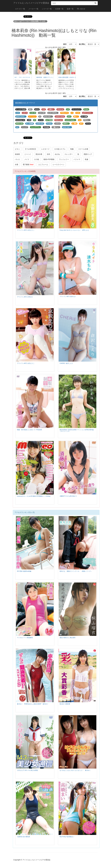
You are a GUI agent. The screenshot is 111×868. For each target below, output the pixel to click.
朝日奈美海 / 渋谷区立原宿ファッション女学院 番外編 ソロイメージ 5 (77, 430)
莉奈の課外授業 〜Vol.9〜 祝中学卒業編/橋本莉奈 (74, 77)
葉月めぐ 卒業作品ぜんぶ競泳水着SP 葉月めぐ (33, 704)
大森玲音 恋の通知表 (24, 837)
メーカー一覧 (33, 9)
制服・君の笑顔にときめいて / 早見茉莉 (30, 430)
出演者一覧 (59, 9)
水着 (17, 165)
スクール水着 (83, 149)
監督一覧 (70, 9)
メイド (27, 159)
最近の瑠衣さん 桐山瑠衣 (68, 638)
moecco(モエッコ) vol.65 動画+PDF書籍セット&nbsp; (34, 496)
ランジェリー (64, 159)
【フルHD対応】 (30, 149)
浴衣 (49, 154)
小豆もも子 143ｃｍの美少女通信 (27, 770)
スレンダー (69, 154)
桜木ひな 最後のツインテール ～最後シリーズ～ (76, 571)
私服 (87, 159)
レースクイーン (58, 165)
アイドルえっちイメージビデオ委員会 (31, 3)
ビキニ (17, 149)
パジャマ (77, 159)
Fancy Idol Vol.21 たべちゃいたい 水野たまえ (74, 230)
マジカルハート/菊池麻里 (25, 638)
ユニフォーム (43, 165)
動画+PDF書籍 (49, 159)
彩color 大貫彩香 (65, 704)
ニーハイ (28, 154)
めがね (57, 154)
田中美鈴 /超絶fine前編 (24, 571)
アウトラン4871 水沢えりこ (26, 230)
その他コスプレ (60, 149)
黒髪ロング (88, 154)
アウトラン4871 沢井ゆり (25, 297)
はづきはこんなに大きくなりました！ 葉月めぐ (75, 770)
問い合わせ (81, 9)
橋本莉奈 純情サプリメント (46, 77)
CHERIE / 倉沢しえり (66, 363)
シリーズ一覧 (47, 9)
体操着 (17, 154)
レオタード (45, 149)
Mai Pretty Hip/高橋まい (67, 837)
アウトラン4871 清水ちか (68, 297)
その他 (36, 159)
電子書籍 (28, 165)
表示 (64, 44)
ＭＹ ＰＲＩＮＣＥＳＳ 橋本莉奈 (26, 77)
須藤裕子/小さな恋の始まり (68, 496)
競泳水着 (39, 154)
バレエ (17, 159)
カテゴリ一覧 (20, 9)
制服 (72, 149)
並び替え (81, 44)
